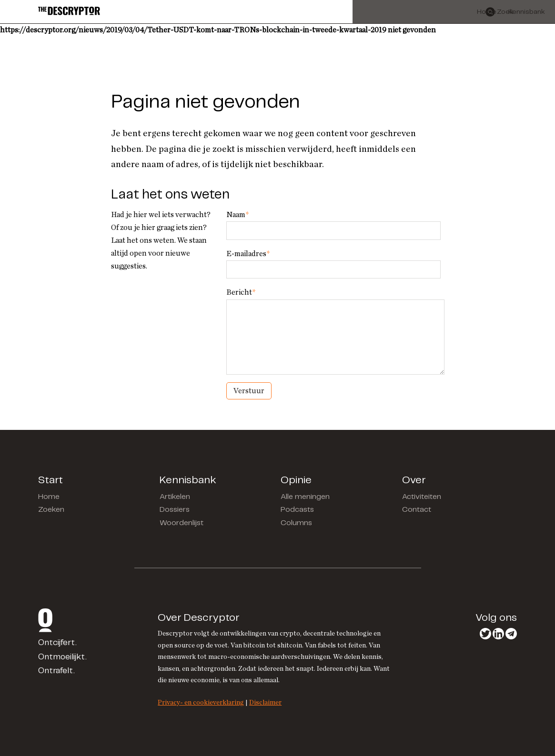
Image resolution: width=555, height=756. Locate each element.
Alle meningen (305, 497)
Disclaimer (265, 702)
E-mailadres (248, 254)
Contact (417, 510)
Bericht (241, 292)
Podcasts (297, 510)
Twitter (485, 634)
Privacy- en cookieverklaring (201, 702)
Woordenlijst (182, 523)
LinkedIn (498, 634)
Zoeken (51, 510)
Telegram (511, 634)
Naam (237, 215)
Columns (296, 523)
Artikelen (175, 497)
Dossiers (175, 510)
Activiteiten (422, 497)
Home (49, 497)
